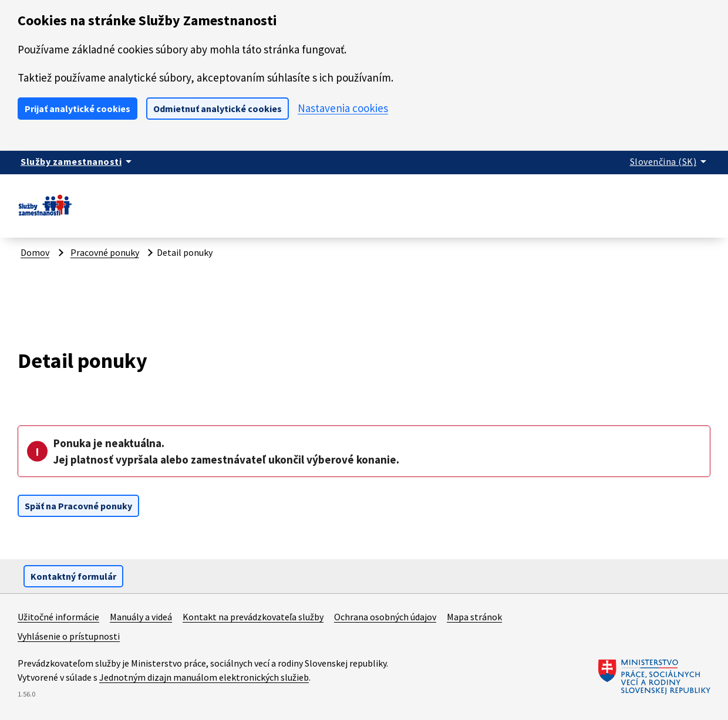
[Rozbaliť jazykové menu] (670, 161)
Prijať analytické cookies (77, 109)
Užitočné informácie (58, 617)
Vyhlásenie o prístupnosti (69, 636)
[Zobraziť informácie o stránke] (78, 161)
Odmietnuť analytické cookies (218, 109)
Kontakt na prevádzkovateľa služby (253, 617)
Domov (35, 252)
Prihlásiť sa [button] (685, 201)
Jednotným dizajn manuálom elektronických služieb (204, 677)
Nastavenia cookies (343, 108)
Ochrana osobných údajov (385, 617)
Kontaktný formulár (73, 576)
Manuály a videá (141, 617)
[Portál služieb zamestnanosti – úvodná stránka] (45, 215)
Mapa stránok (474, 617)
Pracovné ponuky (105, 252)
